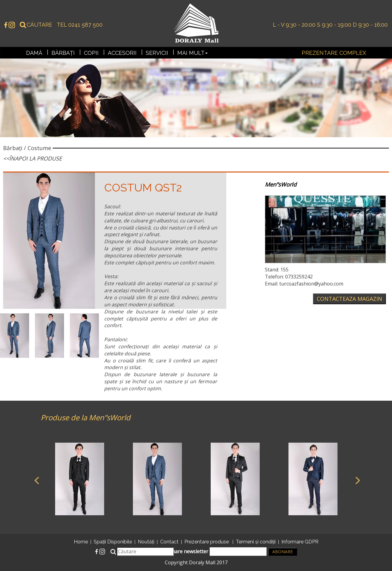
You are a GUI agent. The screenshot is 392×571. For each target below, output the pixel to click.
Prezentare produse (207, 542)
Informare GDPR (300, 542)
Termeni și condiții (256, 542)
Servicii (157, 53)
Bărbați (63, 53)
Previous (36, 480)
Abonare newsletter (215, 552)
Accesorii (122, 53)
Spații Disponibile (113, 542)
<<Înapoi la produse (32, 158)
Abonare (283, 552)
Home (81, 542)
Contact (169, 542)
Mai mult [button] (192, 53)
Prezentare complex (334, 53)
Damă (34, 53)
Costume (39, 148)
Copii (91, 53)
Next (356, 480)
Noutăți (146, 542)
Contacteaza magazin (349, 299)
